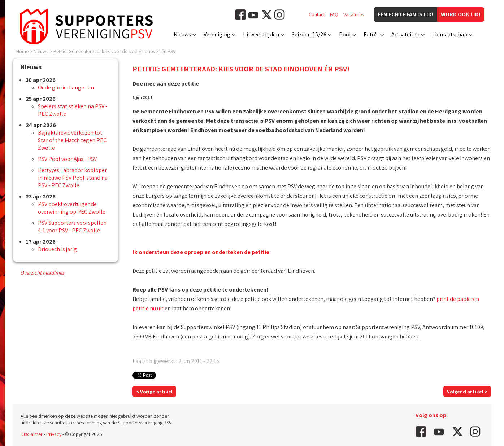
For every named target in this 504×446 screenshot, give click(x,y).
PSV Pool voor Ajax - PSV (67, 159)
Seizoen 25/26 (309, 34)
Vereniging (217, 34)
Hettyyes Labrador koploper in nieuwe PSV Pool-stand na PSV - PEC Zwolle (73, 178)
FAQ (334, 14)
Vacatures (354, 14)
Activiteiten (405, 34)
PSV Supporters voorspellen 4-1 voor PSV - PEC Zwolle (72, 227)
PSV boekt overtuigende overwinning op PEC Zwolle (72, 208)
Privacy (54, 434)
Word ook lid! (461, 14)
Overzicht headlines (42, 273)
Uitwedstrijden (261, 34)
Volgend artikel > (467, 392)
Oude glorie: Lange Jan (66, 88)
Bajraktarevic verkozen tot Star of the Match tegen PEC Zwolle (72, 140)
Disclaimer (32, 434)
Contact (317, 14)
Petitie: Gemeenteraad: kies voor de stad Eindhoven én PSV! (115, 51)
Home (22, 51)
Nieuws (182, 34)
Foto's (371, 34)
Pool (345, 34)
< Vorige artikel (154, 392)
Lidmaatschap (450, 34)
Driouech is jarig (57, 249)
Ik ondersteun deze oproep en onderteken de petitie (201, 252)
